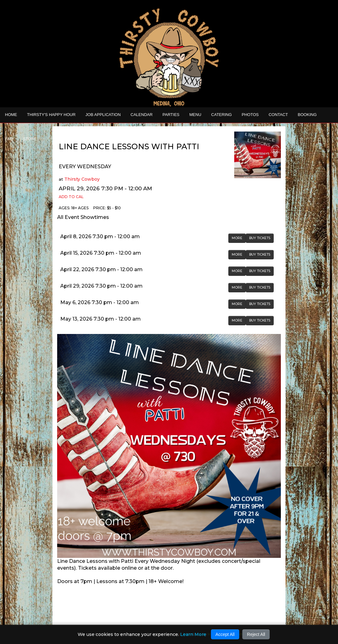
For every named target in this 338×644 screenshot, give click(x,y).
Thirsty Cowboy (82, 179)
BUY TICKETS (260, 238)
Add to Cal (71, 197)
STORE (30, 139)
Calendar (142, 115)
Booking (307, 115)
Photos (250, 115)
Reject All (256, 634)
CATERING (222, 115)
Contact (278, 115)
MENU (195, 115)
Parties (171, 115)
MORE (237, 238)
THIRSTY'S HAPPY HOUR (51, 115)
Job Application (103, 115)
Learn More (193, 634)
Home (11, 115)
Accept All (225, 634)
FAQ (9, 139)
